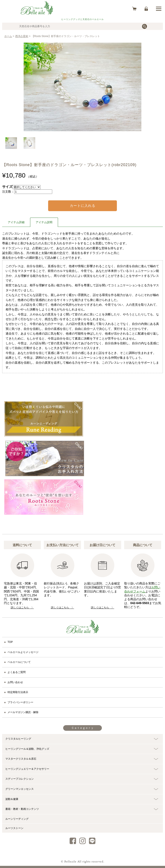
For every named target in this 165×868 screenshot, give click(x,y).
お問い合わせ (15, 682)
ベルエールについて (19, 662)
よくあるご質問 (17, 672)
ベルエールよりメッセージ (23, 652)
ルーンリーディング (17, 819)
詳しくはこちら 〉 (22, 608)
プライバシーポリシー (20, 702)
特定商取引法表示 (18, 692)
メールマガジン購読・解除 (23, 712)
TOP (10, 642)
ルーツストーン (14, 828)
